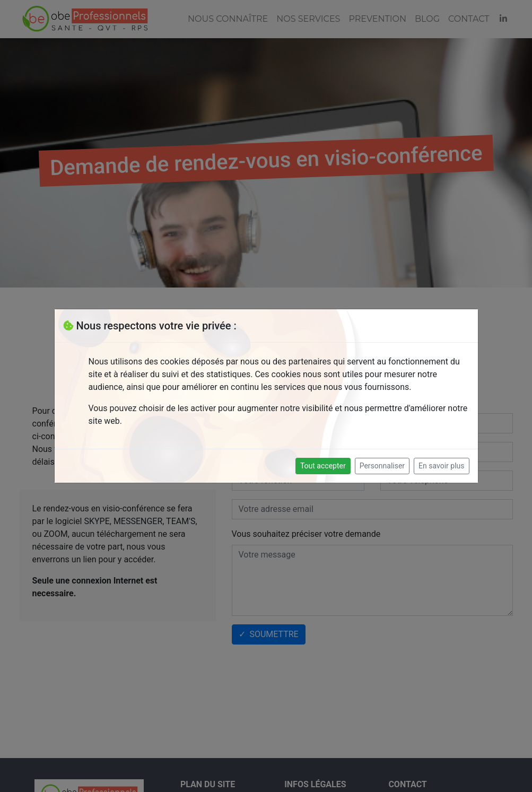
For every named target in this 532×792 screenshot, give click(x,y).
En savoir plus (441, 466)
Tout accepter (323, 466)
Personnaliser (382, 466)
